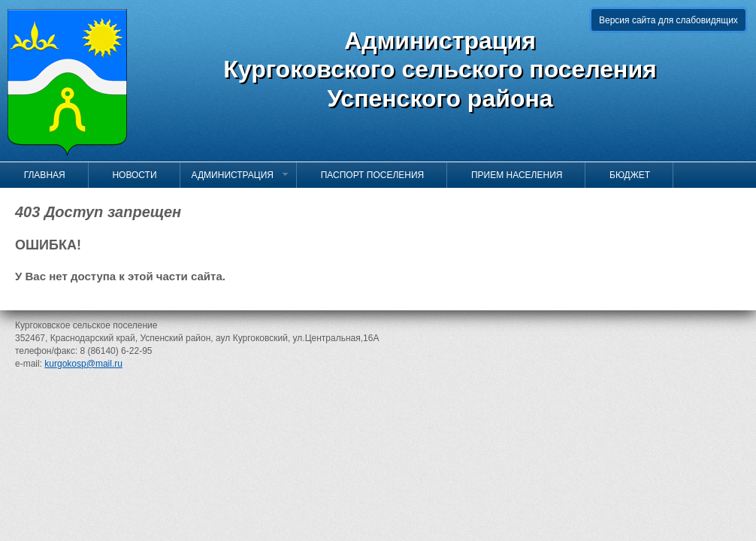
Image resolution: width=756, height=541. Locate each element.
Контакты (41, 201)
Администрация (240, 175)
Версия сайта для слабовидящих (668, 20)
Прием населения (510, 175)
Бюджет (623, 175)
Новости (129, 175)
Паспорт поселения (366, 175)
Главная (38, 175)
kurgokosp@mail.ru (83, 364)
